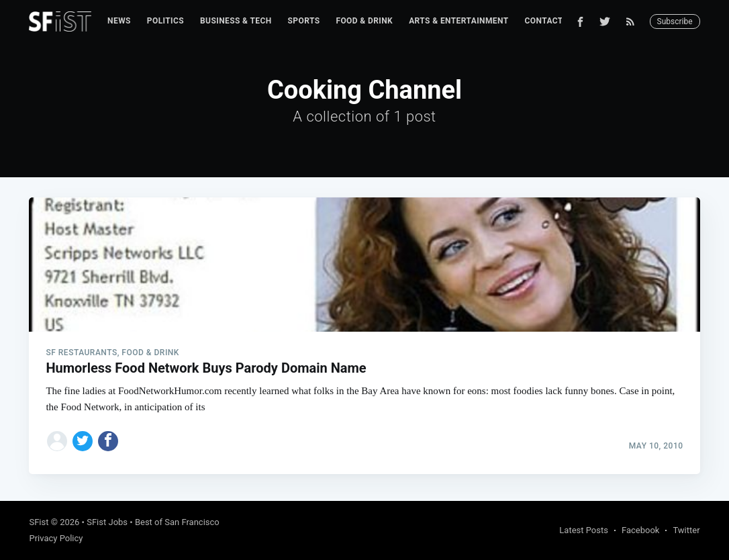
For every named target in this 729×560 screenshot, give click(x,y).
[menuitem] (119, 21)
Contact (544, 21)
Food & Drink (364, 21)
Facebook (640, 530)
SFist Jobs (107, 522)
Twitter (686, 530)
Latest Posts (584, 530)
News (119, 21)
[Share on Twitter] (83, 441)
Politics (165, 21)
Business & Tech (236, 21)
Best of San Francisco (177, 522)
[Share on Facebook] (108, 441)
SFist (39, 522)
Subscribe (675, 21)
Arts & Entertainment (458, 21)
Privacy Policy (56, 538)
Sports (304, 21)
